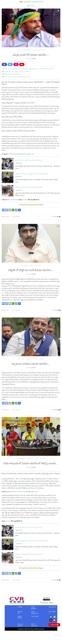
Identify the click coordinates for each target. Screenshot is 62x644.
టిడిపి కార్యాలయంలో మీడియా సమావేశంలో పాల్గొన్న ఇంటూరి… (31, 463)
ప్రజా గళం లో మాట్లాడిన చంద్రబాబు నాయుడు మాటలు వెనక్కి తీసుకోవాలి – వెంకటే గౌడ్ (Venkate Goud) (29, 69)
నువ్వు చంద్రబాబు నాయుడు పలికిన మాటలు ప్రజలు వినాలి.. (18, 77)
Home (20, 607)
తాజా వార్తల (25, 200)
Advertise (52, 607)
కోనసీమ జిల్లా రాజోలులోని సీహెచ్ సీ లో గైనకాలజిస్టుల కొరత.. (29, 187)
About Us (20, 612)
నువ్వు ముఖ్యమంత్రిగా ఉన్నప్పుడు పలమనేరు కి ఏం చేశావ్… (18, 71)
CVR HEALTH (34, 625)
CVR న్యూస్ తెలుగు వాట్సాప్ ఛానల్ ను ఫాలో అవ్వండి (31, 205)
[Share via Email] (60, 217)
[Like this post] (52, 217)
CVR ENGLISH (35, 612)
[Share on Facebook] (54, 217)
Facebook (13, 492)
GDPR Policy (20, 617)
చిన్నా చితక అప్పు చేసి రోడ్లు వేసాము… (13, 74)
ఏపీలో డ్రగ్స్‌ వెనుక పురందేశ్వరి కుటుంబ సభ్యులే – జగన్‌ (21, 154)
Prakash (34, 59)
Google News (34, 492)
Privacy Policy (20, 625)
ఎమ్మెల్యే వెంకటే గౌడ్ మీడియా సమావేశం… (31, 55)
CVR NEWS (34, 608)
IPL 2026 (52, 612)
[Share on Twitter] (56, 217)
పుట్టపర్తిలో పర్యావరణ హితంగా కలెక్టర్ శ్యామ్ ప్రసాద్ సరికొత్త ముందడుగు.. (32, 174)
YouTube (26, 492)
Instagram (19, 492)
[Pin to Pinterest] (58, 217)
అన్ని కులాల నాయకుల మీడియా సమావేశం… (31, 364)
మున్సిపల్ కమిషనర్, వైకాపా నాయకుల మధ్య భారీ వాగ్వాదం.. (29, 160)
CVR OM (35, 616)
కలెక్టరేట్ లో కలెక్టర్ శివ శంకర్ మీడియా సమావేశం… (31, 270)
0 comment (16, 217)
